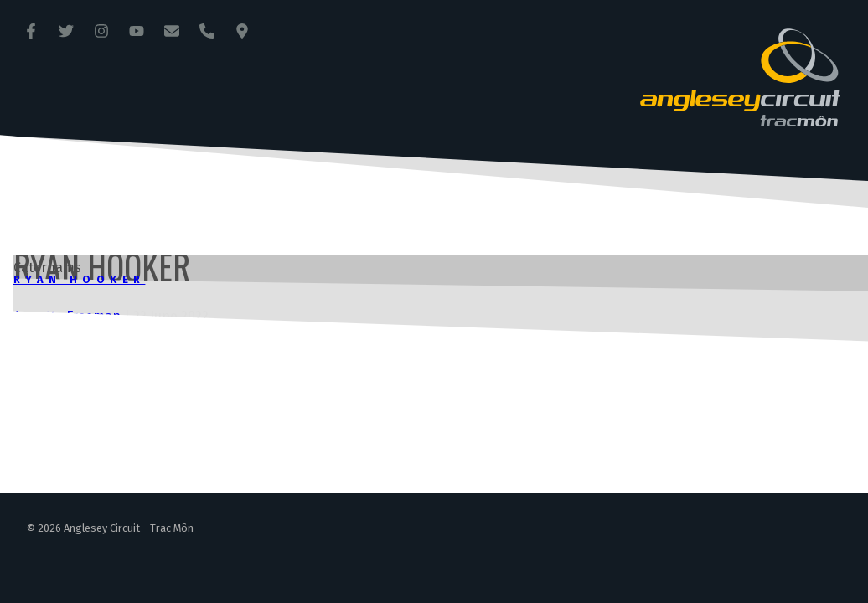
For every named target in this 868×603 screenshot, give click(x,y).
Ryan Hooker (79, 279)
